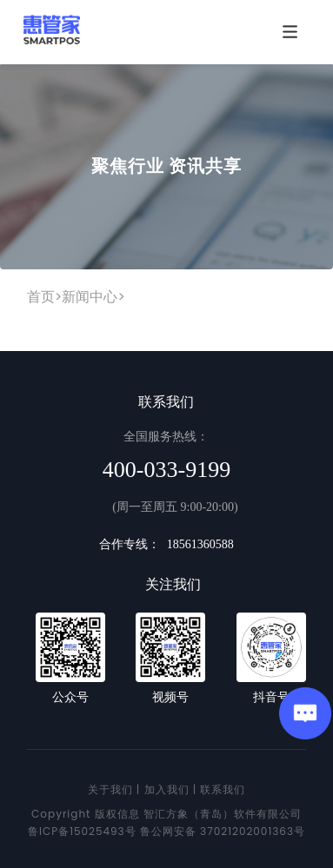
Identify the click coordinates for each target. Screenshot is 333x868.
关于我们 (110, 789)
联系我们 (223, 789)
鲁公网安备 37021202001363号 (223, 831)
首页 (41, 297)
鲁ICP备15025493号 (82, 831)
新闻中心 (90, 297)
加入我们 (167, 789)
